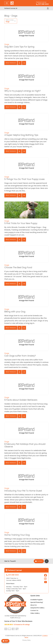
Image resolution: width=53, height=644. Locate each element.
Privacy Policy (26, 640)
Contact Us (34, 610)
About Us (34, 605)
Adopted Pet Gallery (37, 608)
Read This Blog (11, 63)
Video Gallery (35, 613)
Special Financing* (37, 602)
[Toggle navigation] (7, 3)
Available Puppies (37, 600)
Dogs (8, 22)
